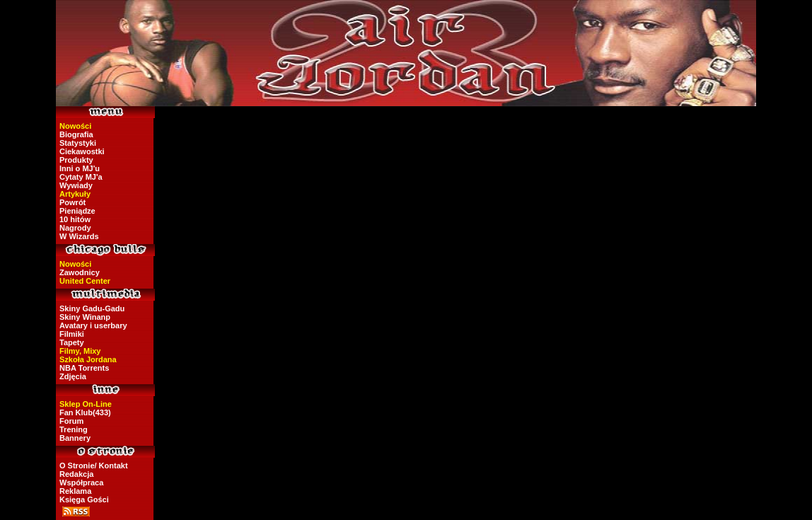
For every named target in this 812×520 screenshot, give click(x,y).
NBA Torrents (84, 368)
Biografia (76, 134)
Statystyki (78, 143)
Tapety (72, 342)
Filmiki (72, 334)
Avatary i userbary (93, 325)
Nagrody (75, 228)
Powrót (72, 202)
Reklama (75, 491)
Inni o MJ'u (80, 168)
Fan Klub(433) (85, 412)
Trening (74, 429)
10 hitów (75, 219)
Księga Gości (84, 499)
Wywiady (76, 185)
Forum (71, 421)
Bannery (75, 438)
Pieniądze (77, 211)
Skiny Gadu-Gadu (92, 308)
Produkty (76, 160)
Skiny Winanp (85, 317)
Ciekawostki (82, 151)
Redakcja (76, 474)
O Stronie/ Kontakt (94, 466)
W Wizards (79, 236)
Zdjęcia (73, 376)
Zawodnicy (80, 272)
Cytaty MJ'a (81, 177)
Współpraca (81, 483)
